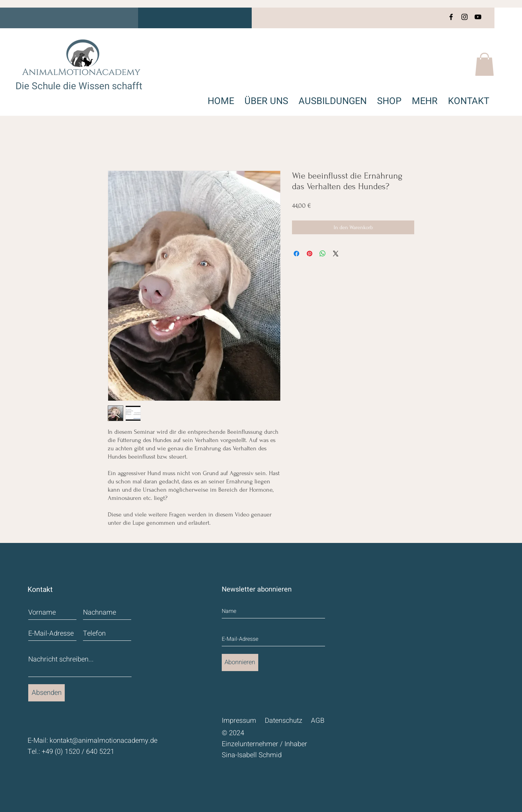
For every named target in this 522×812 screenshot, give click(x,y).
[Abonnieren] (240, 662)
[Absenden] (46, 693)
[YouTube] (478, 17)
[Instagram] (464, 17)
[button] (484, 64)
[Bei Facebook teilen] (296, 254)
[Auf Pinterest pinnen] (310, 254)
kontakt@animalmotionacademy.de (103, 741)
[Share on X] (336, 254)
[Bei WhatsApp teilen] (323, 254)
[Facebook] (451, 17)
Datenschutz (284, 721)
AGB (318, 721)
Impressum (239, 721)
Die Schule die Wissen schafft (79, 86)
